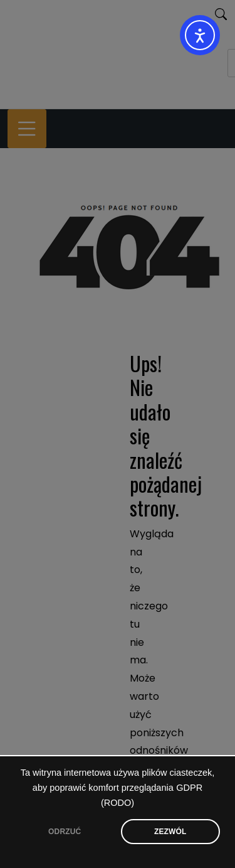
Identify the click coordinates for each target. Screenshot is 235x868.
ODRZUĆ (65, 832)
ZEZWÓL (170, 832)
